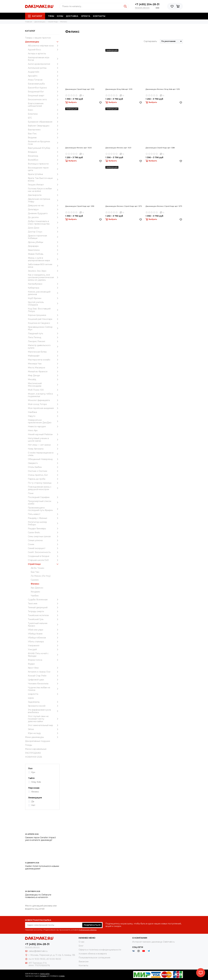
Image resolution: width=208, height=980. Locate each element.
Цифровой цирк (44, 680)
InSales (62, 976)
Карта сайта (45, 974)
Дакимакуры (42, 42)
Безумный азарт (44, 96)
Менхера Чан (44, 364)
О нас (82, 942)
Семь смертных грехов (44, 536)
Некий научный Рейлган (44, 434)
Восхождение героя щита (44, 169)
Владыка (44, 152)
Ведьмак (44, 138)
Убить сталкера (44, 642)
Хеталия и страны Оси (44, 672)
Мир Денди (44, 375)
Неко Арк (33, 430)
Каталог (35, 16)
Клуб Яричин (44, 298)
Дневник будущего (44, 213)
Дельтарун (44, 209)
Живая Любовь (44, 254)
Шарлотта (44, 694)
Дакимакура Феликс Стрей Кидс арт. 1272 (124, 206)
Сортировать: (150, 41)
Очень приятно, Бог (44, 475)
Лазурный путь (44, 333)
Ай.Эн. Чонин (37, 568)
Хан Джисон (37, 588)
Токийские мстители (44, 615)
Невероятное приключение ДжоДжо (44, 421)
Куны (60, 16)
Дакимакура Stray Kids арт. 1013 (119, 89)
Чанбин (35, 596)
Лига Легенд (44, 337)
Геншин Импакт (44, 185)
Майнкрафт (44, 356)
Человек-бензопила (44, 684)
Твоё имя (44, 604)
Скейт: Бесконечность (44, 552)
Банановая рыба (44, 84)
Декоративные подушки (38, 741)
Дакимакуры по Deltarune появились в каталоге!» (38, 896)
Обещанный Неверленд (44, 459)
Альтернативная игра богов (44, 59)
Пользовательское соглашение (94, 958)
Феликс (35, 584)
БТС (44, 118)
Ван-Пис (44, 134)
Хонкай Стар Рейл (44, 676)
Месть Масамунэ (44, 368)
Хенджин (35, 592)
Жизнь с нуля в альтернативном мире (44, 259)
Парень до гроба (44, 479)
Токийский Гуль (44, 619)
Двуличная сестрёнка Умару (44, 200)
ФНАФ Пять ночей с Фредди (44, 655)
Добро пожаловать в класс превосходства (44, 223)
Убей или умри (44, 630)
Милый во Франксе (44, 372)
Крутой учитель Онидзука (44, 303)
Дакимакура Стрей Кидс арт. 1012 (80, 89)
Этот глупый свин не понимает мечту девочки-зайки (44, 719)
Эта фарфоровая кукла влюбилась (44, 711)
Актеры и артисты (37, 54)
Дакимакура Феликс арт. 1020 (78, 148)
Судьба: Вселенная (44, 600)
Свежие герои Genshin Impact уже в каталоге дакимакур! (40, 839)
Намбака (44, 412)
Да (33, 801)
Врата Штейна (44, 174)
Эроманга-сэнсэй (44, 706)
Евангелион (44, 250)
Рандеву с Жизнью (44, 518)
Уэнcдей (44, 649)
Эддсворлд (44, 702)
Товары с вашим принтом (38, 38)
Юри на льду (44, 733)
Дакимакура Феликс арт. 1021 (118, 148)
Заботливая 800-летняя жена (44, 266)
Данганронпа (44, 195)
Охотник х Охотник (44, 471)
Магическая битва (44, 352)
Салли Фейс (44, 532)
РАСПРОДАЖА (33, 753)
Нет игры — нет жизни (44, 445)
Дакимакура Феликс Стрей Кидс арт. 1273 (164, 206)
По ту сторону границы (44, 483)
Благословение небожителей (44, 105)
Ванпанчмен (44, 130)
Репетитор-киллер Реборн (44, 523)
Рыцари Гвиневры (44, 529)
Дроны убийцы (44, 242)
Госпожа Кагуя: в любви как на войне (44, 190)
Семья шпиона (44, 540)
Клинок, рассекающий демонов (44, 293)
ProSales (43, 976)
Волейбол (44, 160)
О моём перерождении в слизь (44, 454)
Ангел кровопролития (44, 64)
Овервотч (44, 463)
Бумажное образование (44, 122)
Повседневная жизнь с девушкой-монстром (44, 488)
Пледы (29, 745)
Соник (44, 544)
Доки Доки (44, 228)
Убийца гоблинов (44, 638)
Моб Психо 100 (44, 390)
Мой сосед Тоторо (44, 404)
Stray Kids (36, 782)
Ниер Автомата (44, 449)
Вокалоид (44, 156)
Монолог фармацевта (44, 400)
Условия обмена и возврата (93, 954)
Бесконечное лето (44, 100)
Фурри (31, 664)
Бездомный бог (44, 92)
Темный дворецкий (44, 607)
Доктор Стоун (44, 232)
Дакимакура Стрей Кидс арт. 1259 (80, 206)
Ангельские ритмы (44, 68)
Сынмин (35, 580)
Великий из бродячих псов (44, 143)
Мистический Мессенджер (44, 385)
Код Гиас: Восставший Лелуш (44, 310)
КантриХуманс (44, 284)
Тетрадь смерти (44, 611)
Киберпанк (44, 288)
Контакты (99, 16)
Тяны (51, 16)
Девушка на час (44, 205)
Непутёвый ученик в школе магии (44, 440)
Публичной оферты (88, 930)
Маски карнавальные (36, 749)
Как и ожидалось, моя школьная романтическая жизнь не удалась (44, 277)
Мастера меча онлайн (44, 360)
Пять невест (44, 514)
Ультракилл (44, 646)
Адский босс (44, 50)
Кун (33, 772)
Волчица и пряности (44, 164)
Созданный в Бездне (44, 556)
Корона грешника (44, 315)
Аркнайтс (44, 76)
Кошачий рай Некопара (44, 319)
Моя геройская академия (44, 408)
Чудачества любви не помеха (44, 689)
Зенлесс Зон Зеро (44, 271)
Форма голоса (44, 660)
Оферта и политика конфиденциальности (100, 950)
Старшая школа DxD (44, 560)
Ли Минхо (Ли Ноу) (41, 576)
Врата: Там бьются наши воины (44, 179)
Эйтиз (44, 729)
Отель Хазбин (44, 467)
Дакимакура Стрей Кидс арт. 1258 (160, 148)
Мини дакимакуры (42, 737)
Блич (44, 110)
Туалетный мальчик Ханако (44, 625)
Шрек (31, 698)
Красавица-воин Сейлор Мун (44, 328)
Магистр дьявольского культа (44, 347)
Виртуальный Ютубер (44, 148)
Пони (31, 493)
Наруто (44, 416)
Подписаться (92, 925)
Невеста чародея (44, 427)
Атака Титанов (44, 80)
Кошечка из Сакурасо (44, 323)
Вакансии (84, 962)
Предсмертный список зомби (44, 502)
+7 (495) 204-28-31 (147, 4)
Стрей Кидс (44, 564)
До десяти (44, 217)
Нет (33, 805)
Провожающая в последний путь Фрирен (44, 509)
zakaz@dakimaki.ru (38, 951)
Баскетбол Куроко (44, 88)
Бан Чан (35, 572)
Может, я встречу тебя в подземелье (44, 395)
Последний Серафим (44, 497)
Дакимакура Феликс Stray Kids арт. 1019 (163, 89)
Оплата (86, 16)
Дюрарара (44, 246)
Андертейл (44, 72)
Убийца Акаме (44, 634)
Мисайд (44, 379)
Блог (81, 946)
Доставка (72, 16)
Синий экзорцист (44, 548)
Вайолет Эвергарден (44, 126)
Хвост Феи (44, 668)
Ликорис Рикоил (44, 341)
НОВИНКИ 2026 (33, 757)
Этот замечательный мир (44, 725)
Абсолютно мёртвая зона (44, 46)
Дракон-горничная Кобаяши (44, 237)
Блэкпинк (44, 114)
